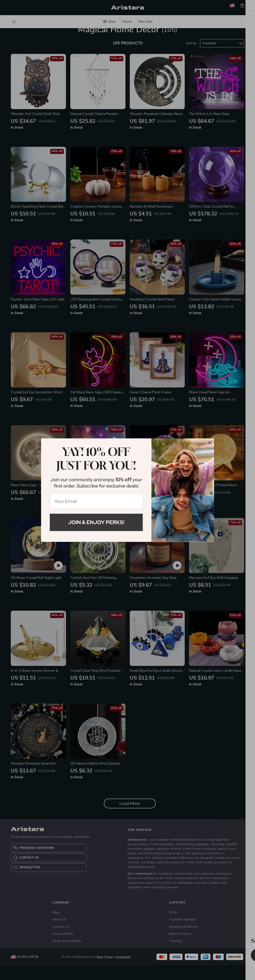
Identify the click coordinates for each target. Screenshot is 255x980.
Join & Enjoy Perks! (96, 522)
